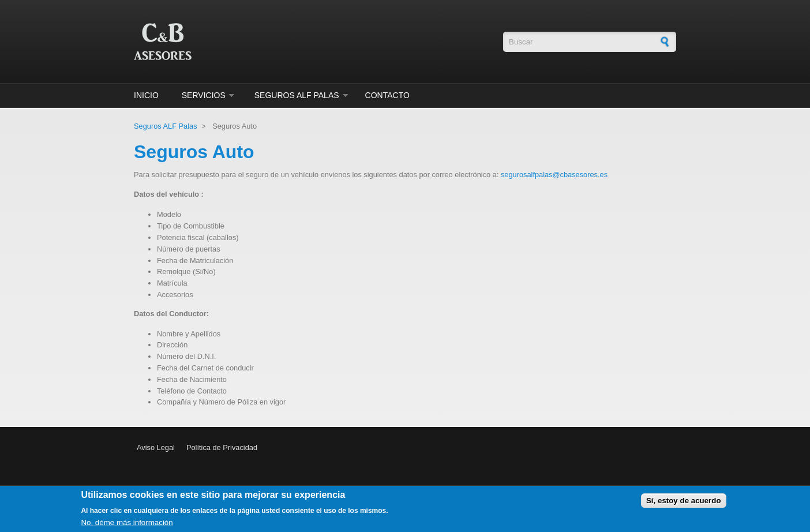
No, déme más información (127, 525)
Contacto (387, 95)
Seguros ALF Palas (297, 95)
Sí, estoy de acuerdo (684, 503)
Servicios (204, 95)
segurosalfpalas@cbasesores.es (554, 175)
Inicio (146, 95)
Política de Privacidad (222, 447)
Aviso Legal (156, 447)
